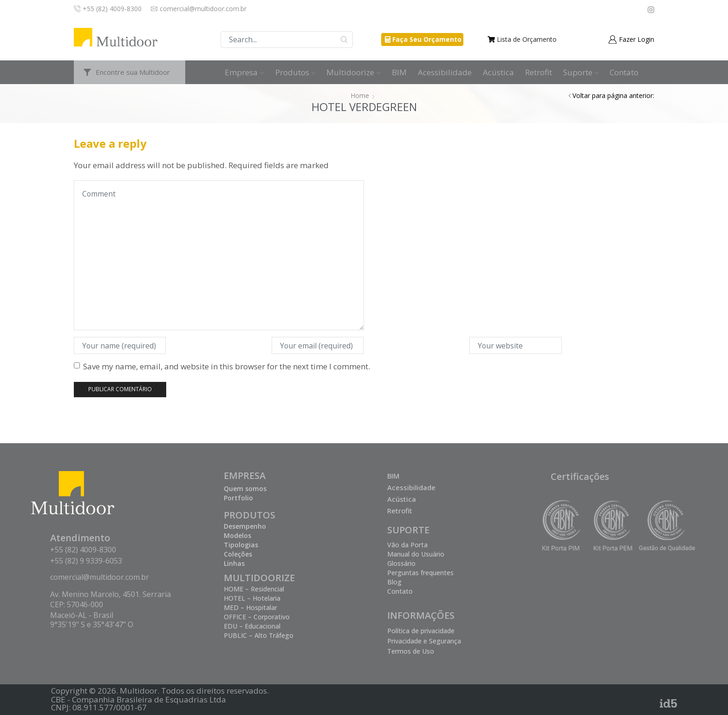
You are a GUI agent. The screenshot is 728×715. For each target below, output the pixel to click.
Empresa (244, 72)
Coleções (238, 554)
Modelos (237, 535)
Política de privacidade (421, 631)
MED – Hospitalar (250, 607)
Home (360, 95)
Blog (394, 582)
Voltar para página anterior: (613, 95)
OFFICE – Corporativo (257, 617)
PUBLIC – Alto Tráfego (259, 635)
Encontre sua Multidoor (133, 72)
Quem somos (245, 489)
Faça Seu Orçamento (427, 39)
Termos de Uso (411, 651)
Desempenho (245, 526)
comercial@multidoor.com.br (100, 577)
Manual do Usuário (416, 554)
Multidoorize (354, 72)
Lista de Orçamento (527, 39)
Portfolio (238, 498)
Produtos (296, 72)
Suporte (581, 72)
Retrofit (539, 72)
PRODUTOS (250, 515)
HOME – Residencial (254, 589)
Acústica (498, 72)
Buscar (344, 39)
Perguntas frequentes (420, 573)
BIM (399, 72)
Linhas (234, 563)
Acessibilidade (445, 72)
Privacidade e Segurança (424, 641)
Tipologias (241, 545)
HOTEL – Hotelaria (252, 598)
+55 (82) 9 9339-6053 (86, 561)
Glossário (401, 563)
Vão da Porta (407, 545)
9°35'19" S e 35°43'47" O (92, 624)
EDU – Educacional (252, 626)
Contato (624, 72)
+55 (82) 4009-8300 (83, 550)
